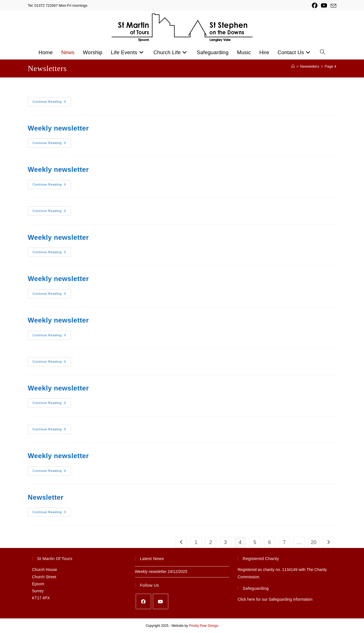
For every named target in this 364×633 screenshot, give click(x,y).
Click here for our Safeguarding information (275, 599)
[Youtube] (161, 601)
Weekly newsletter (58, 128)
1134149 (290, 570)
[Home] (293, 66)
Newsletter (46, 497)
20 (314, 542)
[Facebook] (143, 601)
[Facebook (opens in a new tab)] (315, 6)
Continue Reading (49, 102)
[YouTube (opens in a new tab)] (324, 6)
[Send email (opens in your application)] (333, 6)
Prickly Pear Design (204, 626)
